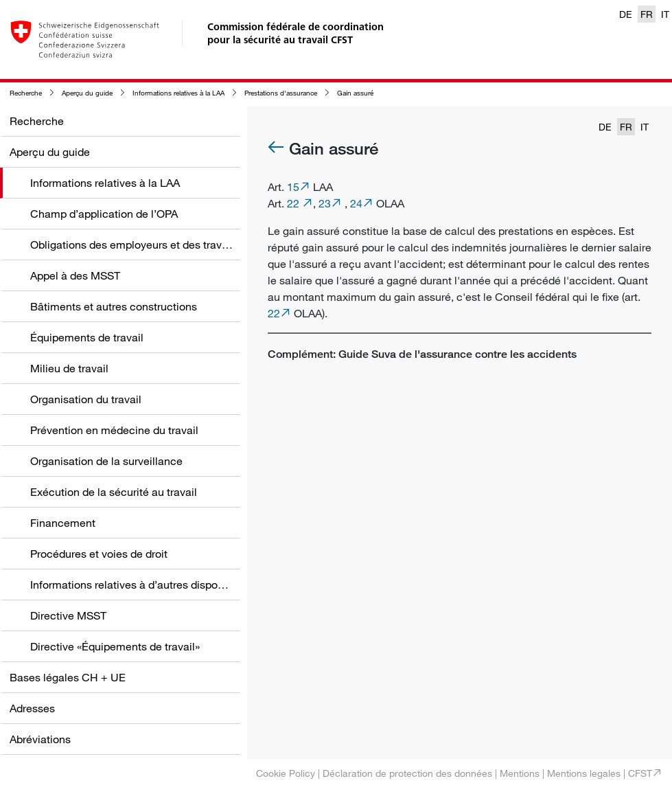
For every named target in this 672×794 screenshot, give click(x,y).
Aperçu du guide (87, 93)
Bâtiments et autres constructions (114, 306)
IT (665, 14)
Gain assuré (355, 93)
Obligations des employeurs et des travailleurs (144, 245)
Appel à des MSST (75, 275)
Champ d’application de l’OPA (104, 214)
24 (356, 203)
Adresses (32, 708)
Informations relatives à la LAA (178, 93)
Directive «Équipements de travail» (115, 646)
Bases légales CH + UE (68, 677)
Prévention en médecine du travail (114, 430)
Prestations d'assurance (281, 93)
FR (647, 14)
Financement (63, 523)
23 (325, 203)
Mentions (520, 773)
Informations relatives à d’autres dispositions (140, 585)
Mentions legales (584, 773)
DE (626, 14)
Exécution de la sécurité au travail (114, 492)
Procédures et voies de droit (99, 554)
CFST (640, 773)
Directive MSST (68, 615)
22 (294, 203)
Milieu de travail (69, 368)
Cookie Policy (286, 773)
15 (293, 187)
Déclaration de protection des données (407, 773)
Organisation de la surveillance (106, 461)
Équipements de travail (87, 337)
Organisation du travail (86, 399)
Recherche (26, 93)
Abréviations (40, 739)
